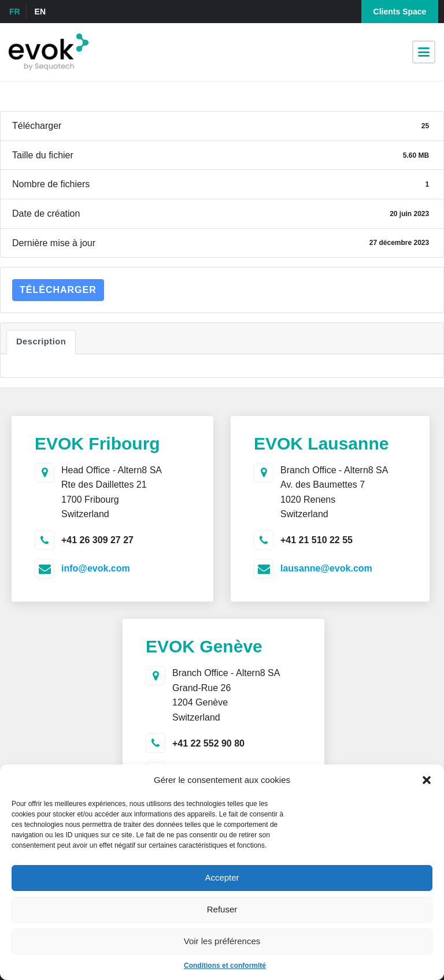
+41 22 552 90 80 (208, 743)
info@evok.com (96, 568)
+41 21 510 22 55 (317, 540)
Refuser (222, 909)
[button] (427, 780)
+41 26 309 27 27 (97, 540)
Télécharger (58, 290)
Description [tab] (41, 341)
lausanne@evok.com (326, 568)
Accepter (222, 877)
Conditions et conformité (225, 966)
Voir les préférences (222, 941)
